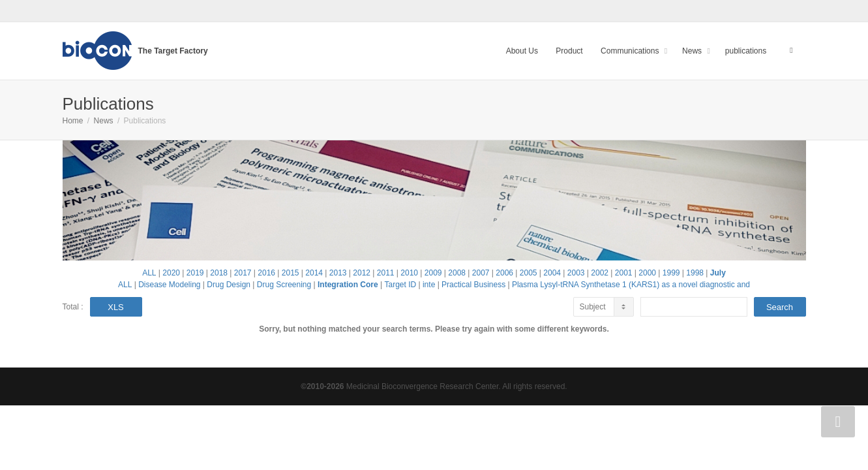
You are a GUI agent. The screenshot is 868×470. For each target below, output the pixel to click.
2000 (647, 273)
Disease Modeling (169, 285)
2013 (338, 273)
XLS (116, 307)
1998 (695, 273)
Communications (631, 51)
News (693, 51)
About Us (522, 51)
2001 (624, 273)
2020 (171, 273)
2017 (243, 273)
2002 (600, 273)
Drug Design (229, 285)
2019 (195, 273)
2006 (504, 273)
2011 (386, 273)
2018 (219, 273)
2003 (576, 273)
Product (569, 51)
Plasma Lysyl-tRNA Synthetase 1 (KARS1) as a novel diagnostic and (631, 285)
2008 (457, 273)
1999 (671, 273)
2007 (481, 273)
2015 (291, 273)
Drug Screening (284, 285)
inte (429, 285)
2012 (362, 273)
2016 (266, 273)
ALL (149, 273)
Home (73, 121)
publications (746, 51)
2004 (552, 273)
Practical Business (473, 285)
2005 (529, 273)
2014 (314, 273)
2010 (409, 273)
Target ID (400, 285)
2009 (433, 273)
